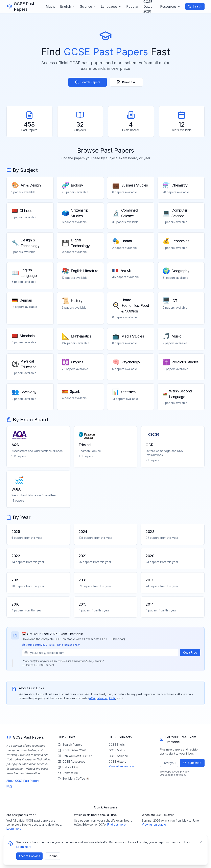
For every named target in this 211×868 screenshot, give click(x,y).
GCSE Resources (71, 762)
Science (88, 6)
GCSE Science (118, 756)
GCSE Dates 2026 (72, 750)
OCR (112, 698)
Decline (53, 856)
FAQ (9, 786)
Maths (51, 6)
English (68, 6)
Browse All (126, 82)
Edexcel (102, 698)
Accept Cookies (29, 856)
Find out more (116, 824)
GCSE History (118, 762)
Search (195, 6)
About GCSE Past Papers (23, 781)
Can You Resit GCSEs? (75, 756)
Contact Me (68, 773)
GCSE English (118, 745)
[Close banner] (201, 842)
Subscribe (192, 763)
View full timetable (154, 824)
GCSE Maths (117, 750)
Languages (111, 6)
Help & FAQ (68, 767)
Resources (170, 6)
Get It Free (190, 653)
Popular (132, 6)
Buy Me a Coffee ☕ (74, 778)
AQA (92, 698)
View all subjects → (122, 766)
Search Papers (88, 82)
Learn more (14, 829)
